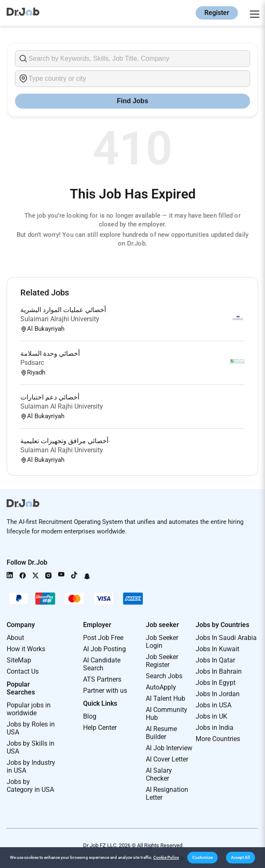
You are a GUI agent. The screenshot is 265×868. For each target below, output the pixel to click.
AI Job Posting (104, 649)
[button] (202, 858)
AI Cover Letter (167, 759)
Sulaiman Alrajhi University (60, 319)
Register (217, 13)
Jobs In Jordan (218, 694)
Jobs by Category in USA (30, 786)
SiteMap (19, 660)
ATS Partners (102, 679)
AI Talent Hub (166, 698)
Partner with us (105, 691)
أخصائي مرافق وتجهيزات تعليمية (64, 441)
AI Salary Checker (159, 774)
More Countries (218, 739)
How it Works (26, 649)
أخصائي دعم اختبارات (50, 397)
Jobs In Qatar (215, 660)
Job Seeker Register (162, 661)
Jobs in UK (211, 716)
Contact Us (23, 671)
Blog (90, 716)
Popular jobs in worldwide (29, 709)
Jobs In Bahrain (219, 671)
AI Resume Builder (161, 733)
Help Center (100, 728)
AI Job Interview (169, 748)
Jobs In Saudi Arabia (226, 638)
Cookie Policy (166, 857)
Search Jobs (164, 676)
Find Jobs (132, 101)
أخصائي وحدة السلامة (50, 353)
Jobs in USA (213, 705)
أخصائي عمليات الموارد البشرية (63, 310)
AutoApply (161, 687)
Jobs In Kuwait (217, 649)
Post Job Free (103, 638)
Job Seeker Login (162, 642)
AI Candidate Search (102, 664)
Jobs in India (215, 728)
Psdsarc (32, 363)
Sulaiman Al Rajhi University (62, 406)
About (15, 638)
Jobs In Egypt (216, 683)
